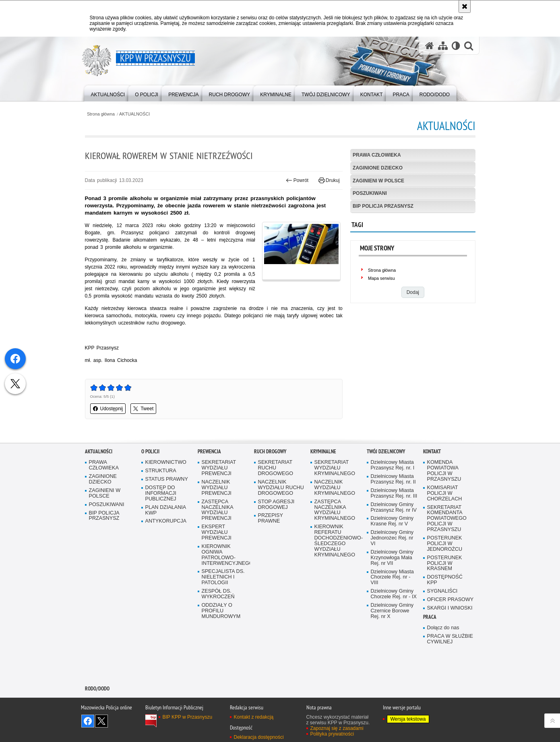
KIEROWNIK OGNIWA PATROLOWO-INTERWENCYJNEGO (225, 556)
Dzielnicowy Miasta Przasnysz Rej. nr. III (394, 494)
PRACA (430, 617)
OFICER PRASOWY (450, 600)
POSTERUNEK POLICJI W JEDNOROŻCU (445, 545)
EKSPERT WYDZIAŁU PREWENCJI (217, 533)
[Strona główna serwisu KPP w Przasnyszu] (430, 46)
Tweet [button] (143, 409)
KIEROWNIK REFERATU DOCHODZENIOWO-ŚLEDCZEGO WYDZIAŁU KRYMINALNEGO (338, 542)
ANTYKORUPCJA (166, 522)
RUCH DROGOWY (270, 452)
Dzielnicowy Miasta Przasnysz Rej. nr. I (393, 466)
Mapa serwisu (381, 278)
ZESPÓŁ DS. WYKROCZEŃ (218, 595)
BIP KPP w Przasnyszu (188, 718)
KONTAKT (432, 452)
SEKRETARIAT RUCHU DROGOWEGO (276, 469)
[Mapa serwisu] (443, 46)
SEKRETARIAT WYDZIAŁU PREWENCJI (219, 469)
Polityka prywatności (332, 735)
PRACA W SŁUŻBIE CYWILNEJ (450, 640)
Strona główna (101, 114)
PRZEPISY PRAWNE (271, 519)
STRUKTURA (161, 472)
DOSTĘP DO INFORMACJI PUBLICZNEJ (161, 494)
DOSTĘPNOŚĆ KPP (445, 581)
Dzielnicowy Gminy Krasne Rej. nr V (392, 522)
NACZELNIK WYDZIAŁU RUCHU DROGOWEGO (281, 489)
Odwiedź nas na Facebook (88, 722)
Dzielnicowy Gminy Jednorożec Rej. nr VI (392, 539)
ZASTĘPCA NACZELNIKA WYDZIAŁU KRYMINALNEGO (335, 511)
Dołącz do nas (443, 628)
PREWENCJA (209, 452)
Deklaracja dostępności (259, 738)
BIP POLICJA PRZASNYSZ (383, 206)
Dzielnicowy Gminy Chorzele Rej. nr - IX (394, 595)
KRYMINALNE (323, 452)
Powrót (297, 180)
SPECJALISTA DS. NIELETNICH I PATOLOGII (223, 578)
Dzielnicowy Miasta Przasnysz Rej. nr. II (393, 480)
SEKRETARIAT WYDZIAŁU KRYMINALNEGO (335, 469)
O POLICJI (150, 452)
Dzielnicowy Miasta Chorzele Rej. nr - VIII (392, 578)
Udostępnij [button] (108, 409)
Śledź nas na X (101, 722)
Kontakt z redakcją (254, 718)
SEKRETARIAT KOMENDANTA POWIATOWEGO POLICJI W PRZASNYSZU (447, 519)
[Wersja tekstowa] (456, 46)
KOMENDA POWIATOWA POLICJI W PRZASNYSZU (444, 472)
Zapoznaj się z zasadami (337, 729)
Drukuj (329, 180)
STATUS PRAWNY (167, 480)
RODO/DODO (97, 689)
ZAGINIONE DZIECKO (378, 168)
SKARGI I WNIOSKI (450, 609)
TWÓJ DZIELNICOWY (386, 452)
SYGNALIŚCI (442, 592)
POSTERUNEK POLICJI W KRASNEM (445, 564)
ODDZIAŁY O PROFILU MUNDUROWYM (221, 612)
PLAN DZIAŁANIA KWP (166, 511)
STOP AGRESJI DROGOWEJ (276, 505)
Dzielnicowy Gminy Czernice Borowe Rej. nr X (392, 612)
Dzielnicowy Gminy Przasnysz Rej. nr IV (394, 508)
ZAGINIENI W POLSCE (378, 181)
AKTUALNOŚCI (134, 114)
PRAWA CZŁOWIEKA (377, 155)
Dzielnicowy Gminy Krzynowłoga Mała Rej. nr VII (392, 559)
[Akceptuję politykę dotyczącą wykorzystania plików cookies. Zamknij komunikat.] (465, 6)
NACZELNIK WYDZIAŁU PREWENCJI (217, 489)
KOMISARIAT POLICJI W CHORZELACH (445, 494)
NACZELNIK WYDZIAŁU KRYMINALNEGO (335, 489)
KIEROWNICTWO (166, 463)
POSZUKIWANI (370, 193)
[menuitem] (108, 93)
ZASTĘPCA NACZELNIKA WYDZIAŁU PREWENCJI (218, 511)
